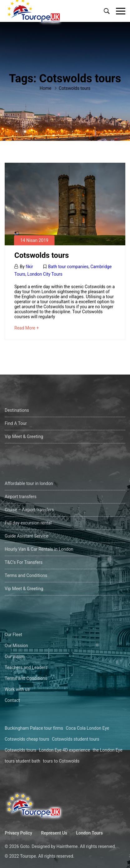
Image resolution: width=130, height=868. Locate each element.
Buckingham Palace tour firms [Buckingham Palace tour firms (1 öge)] (34, 728)
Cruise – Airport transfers (29, 510)
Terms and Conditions (26, 575)
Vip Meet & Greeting (24, 437)
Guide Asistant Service (26, 536)
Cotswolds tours (42, 255)
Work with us (17, 689)
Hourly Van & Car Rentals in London (39, 549)
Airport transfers (21, 497)
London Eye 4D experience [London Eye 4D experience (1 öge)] (65, 750)
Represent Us (54, 833)
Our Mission (16, 646)
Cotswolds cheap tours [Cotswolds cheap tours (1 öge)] (27, 739)
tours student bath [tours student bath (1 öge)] (22, 761)
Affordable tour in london (29, 483)
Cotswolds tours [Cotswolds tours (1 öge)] (21, 750)
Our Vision (15, 656)
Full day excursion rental (28, 523)
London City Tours (45, 274)
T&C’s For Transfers (24, 562)
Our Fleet (13, 635)
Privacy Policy (18, 833)
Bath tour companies (68, 267)
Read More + (27, 328)
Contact (12, 700)
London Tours (89, 833)
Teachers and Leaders (26, 667)
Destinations (17, 410)
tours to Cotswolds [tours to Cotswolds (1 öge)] (61, 761)
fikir (29, 267)
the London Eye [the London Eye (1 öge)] (107, 750)
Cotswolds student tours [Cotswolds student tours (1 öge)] (75, 739)
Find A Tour (16, 423)
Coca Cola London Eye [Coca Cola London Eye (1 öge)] (87, 728)
